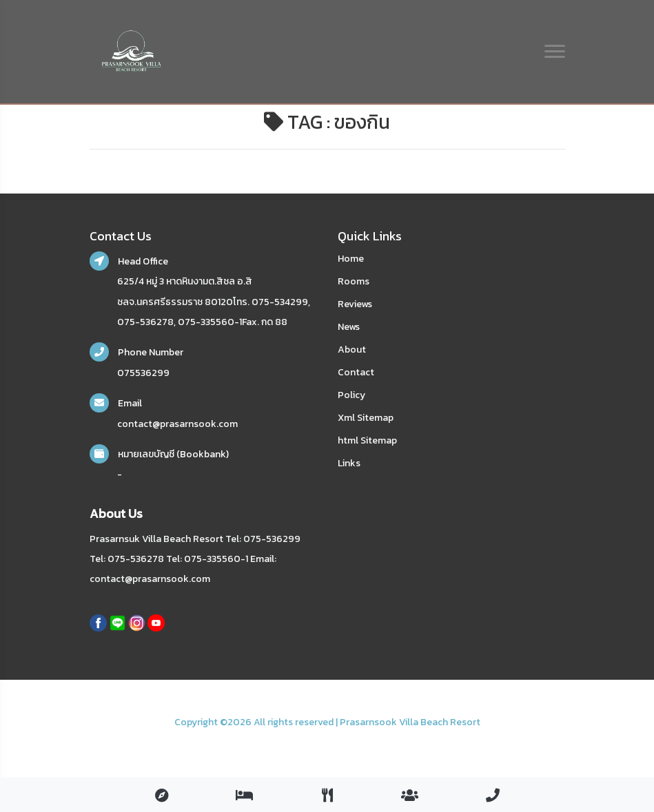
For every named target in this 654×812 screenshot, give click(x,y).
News (349, 327)
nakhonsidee (108, 739)
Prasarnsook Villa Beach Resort (410, 722)
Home (351, 259)
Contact (356, 372)
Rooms (354, 281)
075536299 (143, 373)
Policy (351, 395)
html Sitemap (367, 440)
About (352, 350)
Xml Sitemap (366, 418)
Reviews (355, 304)
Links (349, 463)
